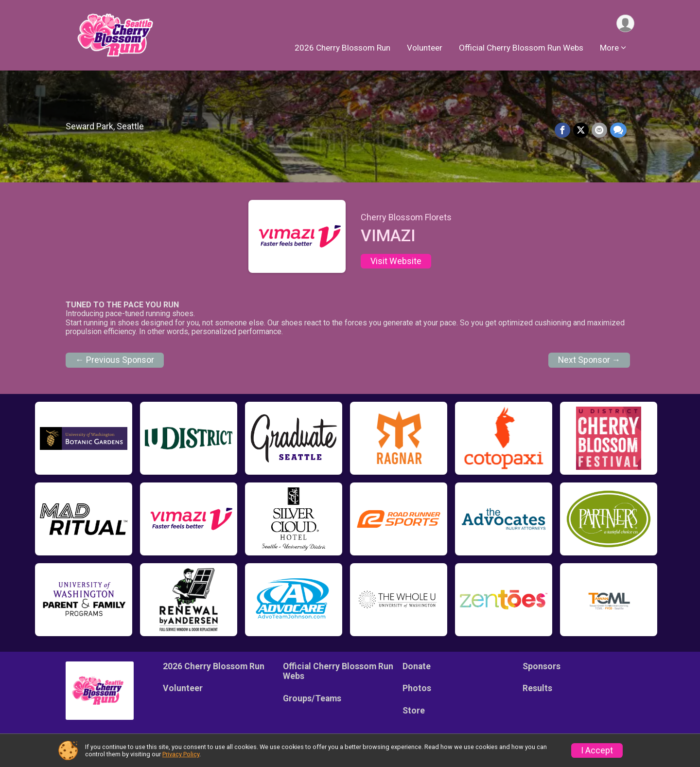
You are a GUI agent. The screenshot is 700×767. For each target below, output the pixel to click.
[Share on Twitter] (581, 130)
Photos (417, 688)
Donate (417, 666)
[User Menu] (625, 24)
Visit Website (396, 261)
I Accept (597, 750)
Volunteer (425, 48)
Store (414, 711)
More (609, 48)
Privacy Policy (181, 754)
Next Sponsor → (589, 360)
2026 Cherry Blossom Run (342, 48)
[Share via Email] (599, 130)
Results (537, 688)
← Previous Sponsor (115, 360)
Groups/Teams (312, 698)
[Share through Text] (618, 130)
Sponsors (542, 666)
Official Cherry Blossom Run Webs (521, 48)
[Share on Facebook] (562, 130)
